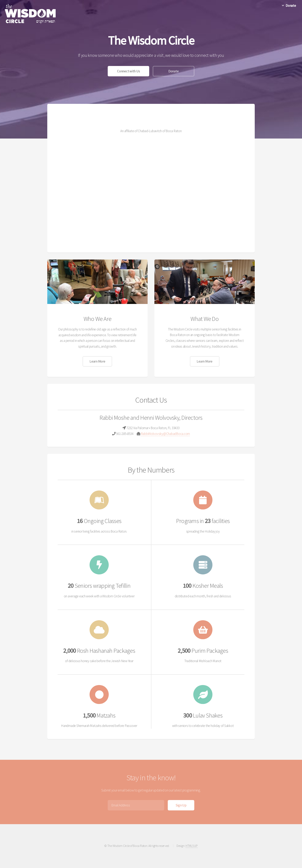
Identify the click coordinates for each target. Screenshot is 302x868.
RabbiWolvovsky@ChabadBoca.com (165, 434)
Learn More (97, 361)
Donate (173, 71)
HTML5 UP (192, 846)
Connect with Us (128, 71)
